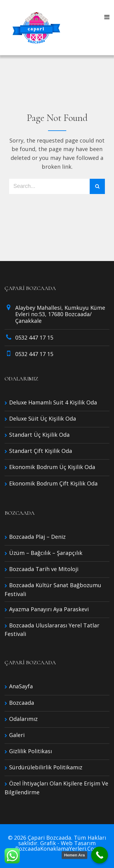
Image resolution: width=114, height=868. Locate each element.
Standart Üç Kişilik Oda (39, 435)
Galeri (17, 735)
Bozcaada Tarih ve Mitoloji (44, 569)
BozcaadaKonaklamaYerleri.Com (57, 849)
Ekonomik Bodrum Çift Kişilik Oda (53, 483)
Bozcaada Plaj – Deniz (37, 537)
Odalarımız (23, 719)
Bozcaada (22, 703)
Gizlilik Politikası (31, 751)
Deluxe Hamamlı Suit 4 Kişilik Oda (53, 402)
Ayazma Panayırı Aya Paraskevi (49, 609)
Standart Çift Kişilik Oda (41, 451)
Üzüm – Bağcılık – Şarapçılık (46, 553)
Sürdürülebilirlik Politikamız (46, 767)
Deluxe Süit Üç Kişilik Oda (43, 418)
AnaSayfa (21, 686)
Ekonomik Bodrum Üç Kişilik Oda (52, 467)
